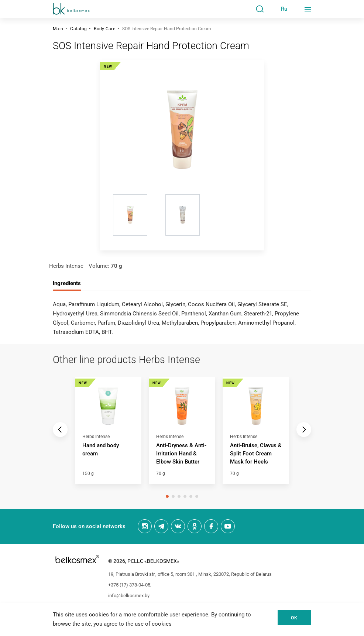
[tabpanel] (108, 434)
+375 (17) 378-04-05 (129, 585)
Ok (294, 618)
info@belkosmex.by (129, 596)
